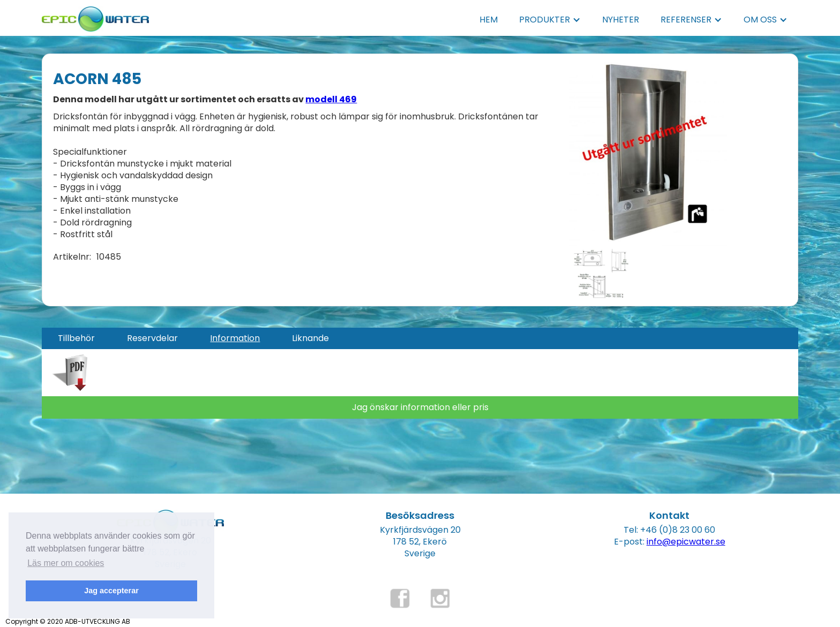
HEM (489, 20)
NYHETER (621, 20)
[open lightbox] (650, 153)
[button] (550, 20)
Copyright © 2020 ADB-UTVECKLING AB (68, 621)
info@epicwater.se (686, 542)
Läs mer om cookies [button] (66, 563)
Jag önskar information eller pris (420, 407)
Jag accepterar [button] (111, 591)
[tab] (76, 338)
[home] (95, 16)
